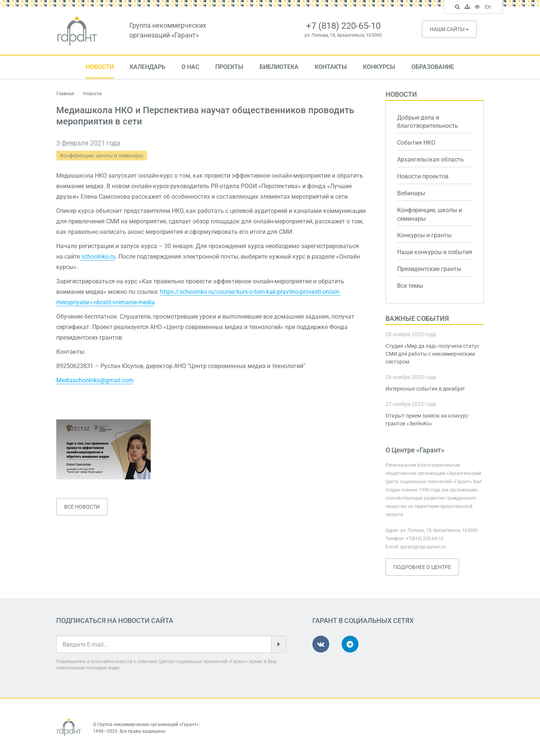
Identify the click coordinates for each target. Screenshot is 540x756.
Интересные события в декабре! (425, 389)
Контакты (331, 67)
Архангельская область (430, 159)
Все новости (82, 507)
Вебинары (411, 193)
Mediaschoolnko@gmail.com (95, 380)
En (489, 7)
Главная (65, 94)
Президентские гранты (429, 269)
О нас (190, 67)
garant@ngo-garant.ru (423, 547)
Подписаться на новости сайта (115, 621)
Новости (100, 67)
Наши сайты (449, 29)
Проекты (229, 67)
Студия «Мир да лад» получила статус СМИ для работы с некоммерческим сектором (432, 354)
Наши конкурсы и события (435, 252)
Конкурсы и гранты (424, 235)
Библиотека (279, 67)
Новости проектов (423, 176)
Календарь (148, 67)
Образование (433, 67)
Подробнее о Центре (422, 567)
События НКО (416, 143)
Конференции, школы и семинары (102, 156)
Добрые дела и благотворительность (428, 122)
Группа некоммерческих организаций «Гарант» (148, 725)
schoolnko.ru (98, 257)
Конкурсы (379, 67)
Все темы (410, 286)
